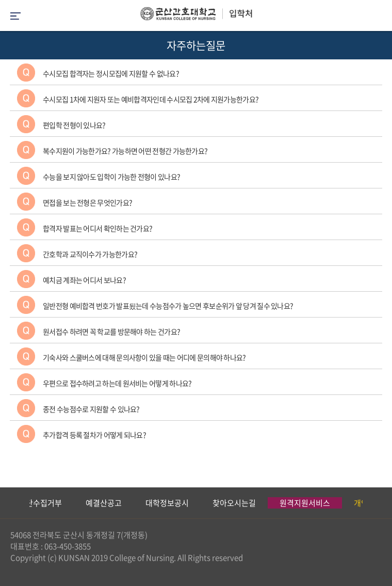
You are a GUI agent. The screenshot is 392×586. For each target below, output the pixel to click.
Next (379, 503)
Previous (8, 503)
